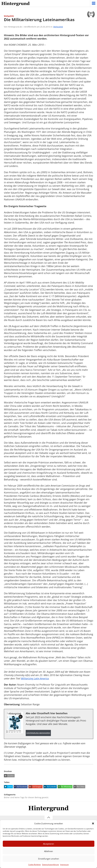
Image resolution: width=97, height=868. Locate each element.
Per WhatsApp (65, 787)
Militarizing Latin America (35, 678)
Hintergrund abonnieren (38, 733)
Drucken (9, 776)
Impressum (64, 865)
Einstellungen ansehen (49, 859)
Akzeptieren (48, 844)
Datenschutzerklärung (50, 865)
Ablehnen (48, 851)
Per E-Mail (79, 787)
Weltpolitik (58, 27)
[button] (93, 823)
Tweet (8, 787)
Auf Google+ (35, 787)
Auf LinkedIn (50, 787)
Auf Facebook (20, 787)
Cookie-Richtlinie (34, 865)
